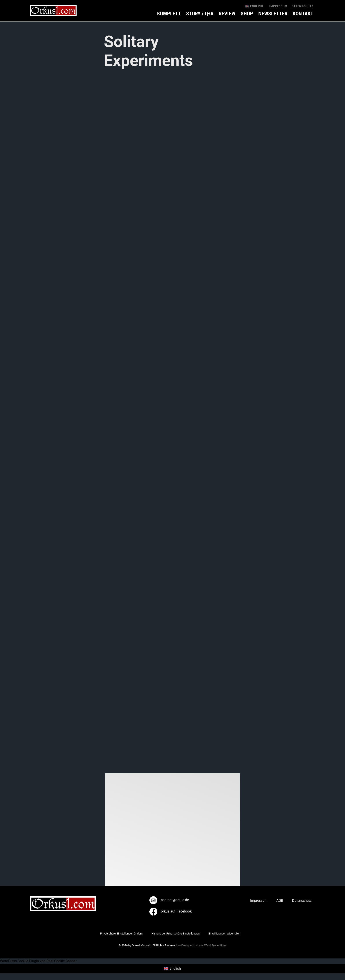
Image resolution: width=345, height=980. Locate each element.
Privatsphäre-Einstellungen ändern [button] (121, 934)
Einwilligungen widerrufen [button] (224, 934)
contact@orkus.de (169, 900)
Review (227, 14)
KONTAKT (303, 14)
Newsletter (273, 14)
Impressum (278, 6)
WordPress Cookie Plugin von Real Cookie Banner (38, 961)
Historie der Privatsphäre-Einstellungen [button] (175, 934)
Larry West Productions (212, 945)
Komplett (169, 14)
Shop (247, 14)
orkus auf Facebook (171, 911)
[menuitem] (254, 6)
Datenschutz (303, 6)
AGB (280, 901)
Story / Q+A (200, 14)
